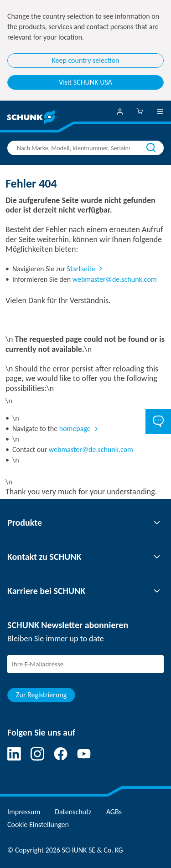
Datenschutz (73, 812)
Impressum (24, 812)
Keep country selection (86, 60)
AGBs (114, 812)
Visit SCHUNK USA (85, 82)
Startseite (81, 269)
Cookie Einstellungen (38, 825)
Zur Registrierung (41, 695)
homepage (75, 429)
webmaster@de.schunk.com (115, 279)
